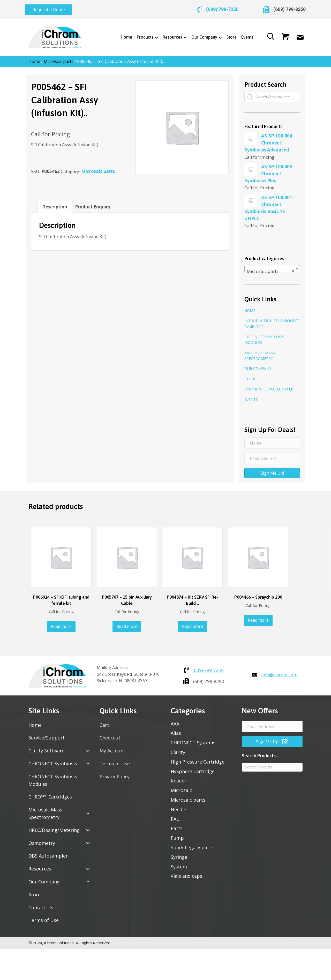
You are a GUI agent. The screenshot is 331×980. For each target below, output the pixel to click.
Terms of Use (44, 917)
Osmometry (42, 840)
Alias (176, 730)
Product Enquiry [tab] (93, 204)
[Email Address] (272, 455)
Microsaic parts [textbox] (271, 268)
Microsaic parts (59, 58)
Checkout (110, 735)
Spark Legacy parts (192, 844)
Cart (104, 722)
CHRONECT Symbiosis (53, 760)
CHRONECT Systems (193, 739)
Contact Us (41, 904)
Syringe (179, 854)
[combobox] (272, 266)
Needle (178, 806)
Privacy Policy (115, 773)
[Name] (272, 440)
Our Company (258, 366)
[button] (49, 8)
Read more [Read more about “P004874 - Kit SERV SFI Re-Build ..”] (193, 623)
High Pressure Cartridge (198, 759)
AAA (175, 721)
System (179, 863)
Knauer (179, 778)
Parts (177, 825)
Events (251, 396)
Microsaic (181, 787)
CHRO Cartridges (50, 794)
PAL (175, 816)
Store (250, 376)
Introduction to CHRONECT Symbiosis (272, 320)
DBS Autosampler (48, 853)
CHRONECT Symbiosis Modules (264, 336)
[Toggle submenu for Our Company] (219, 34)
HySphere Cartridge (193, 768)
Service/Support (47, 735)
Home (34, 58)
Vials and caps (186, 873)
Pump (177, 835)
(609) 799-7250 (222, 8)
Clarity (178, 749)
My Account (112, 747)
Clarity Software (46, 747)
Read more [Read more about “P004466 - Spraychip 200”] (258, 617)
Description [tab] (55, 204)
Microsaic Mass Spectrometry (260, 353)
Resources (40, 866)
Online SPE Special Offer (269, 386)
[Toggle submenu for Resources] (183, 34)
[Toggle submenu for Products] (155, 34)
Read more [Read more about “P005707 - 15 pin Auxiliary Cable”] (127, 623)
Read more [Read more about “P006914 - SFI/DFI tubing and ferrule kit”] (61, 623)
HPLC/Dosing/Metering (54, 827)
